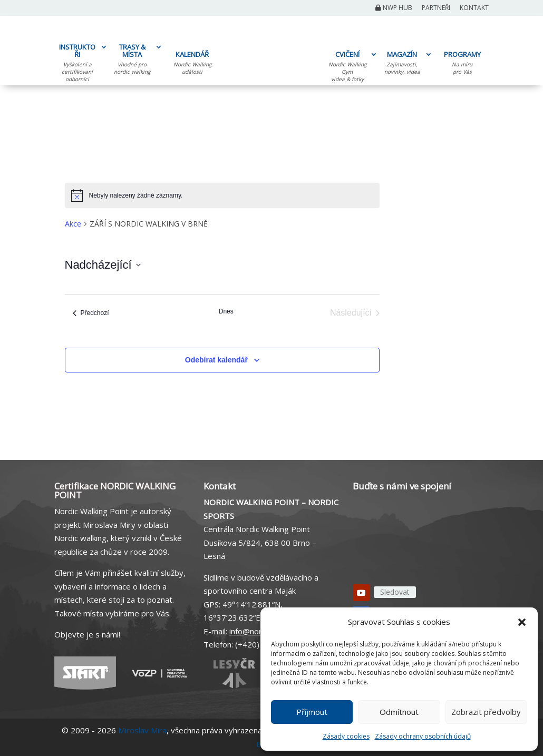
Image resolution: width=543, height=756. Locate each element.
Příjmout (312, 712)
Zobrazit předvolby (486, 712)
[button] (522, 622)
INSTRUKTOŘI (77, 64)
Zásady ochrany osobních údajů (423, 736)
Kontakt (474, 8)
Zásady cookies (346, 736)
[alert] (222, 195)
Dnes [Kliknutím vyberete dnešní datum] (226, 311)
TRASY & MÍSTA (132, 61)
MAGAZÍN (402, 64)
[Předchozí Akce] (91, 313)
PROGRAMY (462, 64)
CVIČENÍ (347, 68)
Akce (73, 224)
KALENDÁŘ (192, 64)
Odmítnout (399, 712)
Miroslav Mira (142, 730)
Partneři (436, 8)
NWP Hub (394, 8)
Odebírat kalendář (216, 360)
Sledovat (395, 592)
